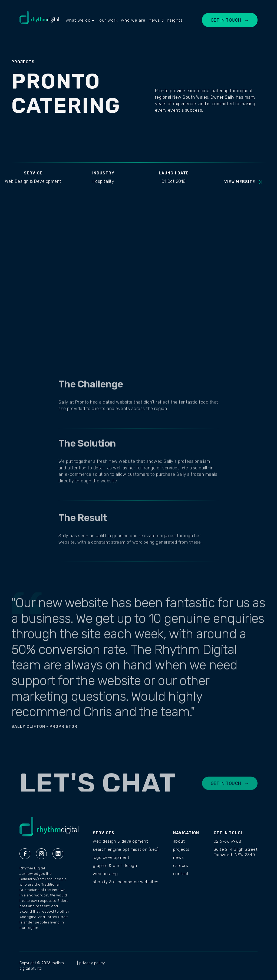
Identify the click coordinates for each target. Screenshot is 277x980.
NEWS (179, 857)
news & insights (166, 20)
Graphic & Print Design (115, 866)
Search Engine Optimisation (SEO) (126, 849)
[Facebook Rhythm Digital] (25, 854)
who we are (133, 20)
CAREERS (181, 866)
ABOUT (179, 841)
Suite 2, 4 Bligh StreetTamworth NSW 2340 (236, 852)
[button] (81, 20)
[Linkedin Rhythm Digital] (58, 854)
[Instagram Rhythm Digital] (41, 854)
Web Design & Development (120, 841)
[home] (39, 20)
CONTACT (181, 874)
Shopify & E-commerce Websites (126, 882)
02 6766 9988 (228, 841)
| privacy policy (91, 963)
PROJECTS (181, 849)
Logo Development (111, 857)
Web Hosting (105, 874)
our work (108, 20)
